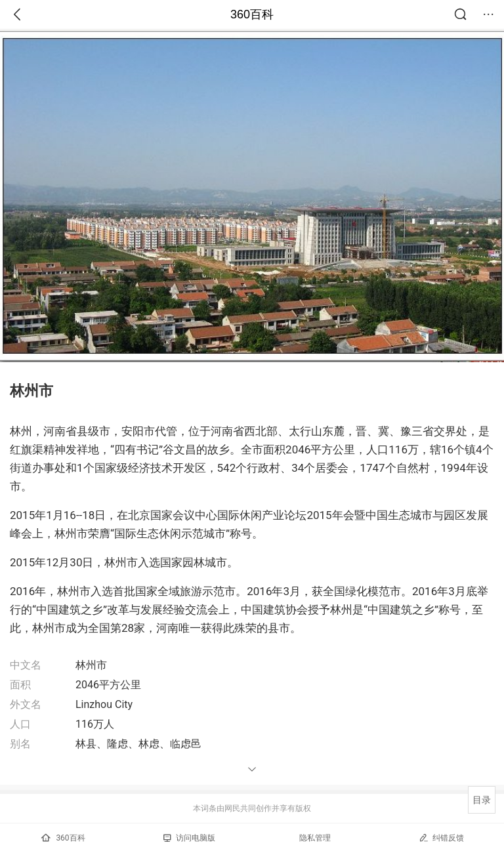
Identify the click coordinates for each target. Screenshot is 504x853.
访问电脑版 (189, 838)
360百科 (252, 14)
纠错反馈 (441, 838)
